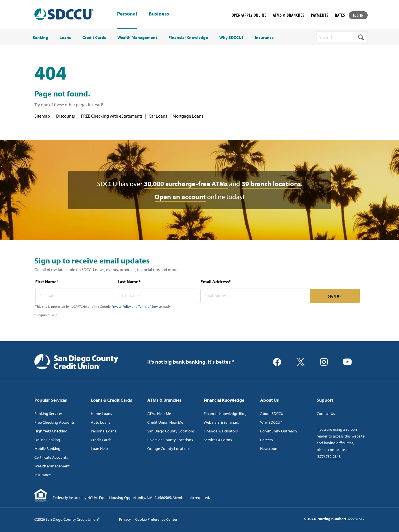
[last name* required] (158, 296)
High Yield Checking (51, 431)
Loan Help (99, 449)
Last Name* (129, 282)
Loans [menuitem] (65, 38)
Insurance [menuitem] (264, 38)
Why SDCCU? (271, 422)
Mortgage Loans (188, 116)
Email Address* (216, 282)
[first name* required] (76, 296)
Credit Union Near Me (165, 422)
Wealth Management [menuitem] (137, 38)
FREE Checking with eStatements (112, 116)
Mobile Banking (47, 449)
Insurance (43, 475)
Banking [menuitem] (40, 38)
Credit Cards (101, 440)
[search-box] (342, 37)
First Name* (47, 282)
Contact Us (326, 414)
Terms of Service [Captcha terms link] (150, 306)
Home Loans (101, 414)
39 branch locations (271, 184)
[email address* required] (255, 296)
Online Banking (47, 440)
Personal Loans (104, 431)
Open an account (180, 197)
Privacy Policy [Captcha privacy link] (121, 306)
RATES (340, 15)
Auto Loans (101, 422)
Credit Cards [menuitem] (94, 38)
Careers (267, 440)
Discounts (65, 116)
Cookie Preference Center (156, 519)
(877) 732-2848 (329, 456)
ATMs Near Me (159, 414)
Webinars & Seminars (221, 422)
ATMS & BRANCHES (289, 15)
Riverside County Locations (170, 440)
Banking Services (49, 414)
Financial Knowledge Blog (225, 414)
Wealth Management (52, 466)
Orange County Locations (169, 449)
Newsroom (269, 449)
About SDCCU (272, 414)
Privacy (125, 519)
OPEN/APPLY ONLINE (249, 15)
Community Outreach (279, 431)
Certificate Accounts (51, 457)
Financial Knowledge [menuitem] (188, 38)
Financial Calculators (221, 431)
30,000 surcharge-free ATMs (186, 184)
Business (159, 14)
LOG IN (358, 15)
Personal (127, 14)
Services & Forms (218, 440)
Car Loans (158, 116)
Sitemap (42, 116)
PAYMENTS (320, 15)
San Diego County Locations (171, 431)
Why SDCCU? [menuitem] (231, 38)
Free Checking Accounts (55, 422)
